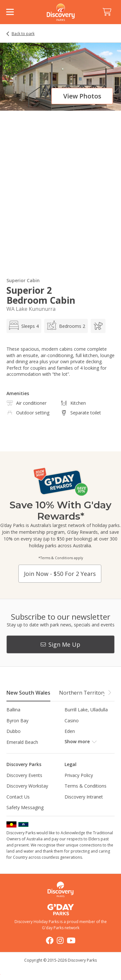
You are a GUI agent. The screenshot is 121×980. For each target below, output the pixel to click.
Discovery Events (24, 775)
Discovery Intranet (84, 797)
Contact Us (18, 797)
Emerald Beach (22, 742)
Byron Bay (17, 721)
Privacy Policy (79, 775)
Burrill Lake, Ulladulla (86, 710)
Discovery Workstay (27, 786)
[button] (109, 692)
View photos (82, 96)
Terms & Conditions (86, 786)
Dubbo (14, 731)
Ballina (13, 710)
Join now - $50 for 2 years (60, 574)
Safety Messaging (25, 807)
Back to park (23, 34)
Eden (70, 731)
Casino (72, 721)
